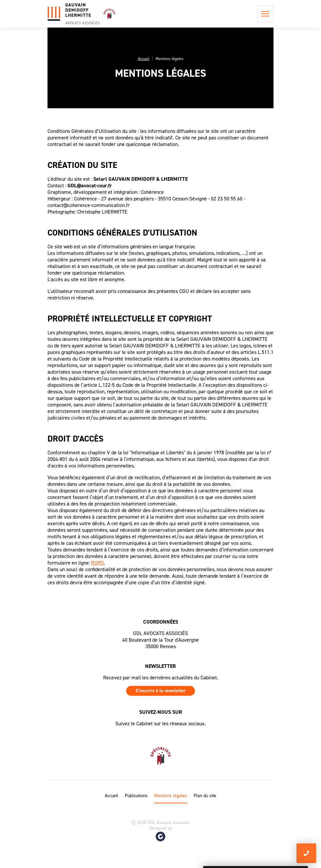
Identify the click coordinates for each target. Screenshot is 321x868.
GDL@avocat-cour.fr (90, 186)
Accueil (112, 796)
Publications (136, 796)
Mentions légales (171, 796)
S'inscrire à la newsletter (161, 691)
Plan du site (205, 796)
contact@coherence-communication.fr (89, 205)
